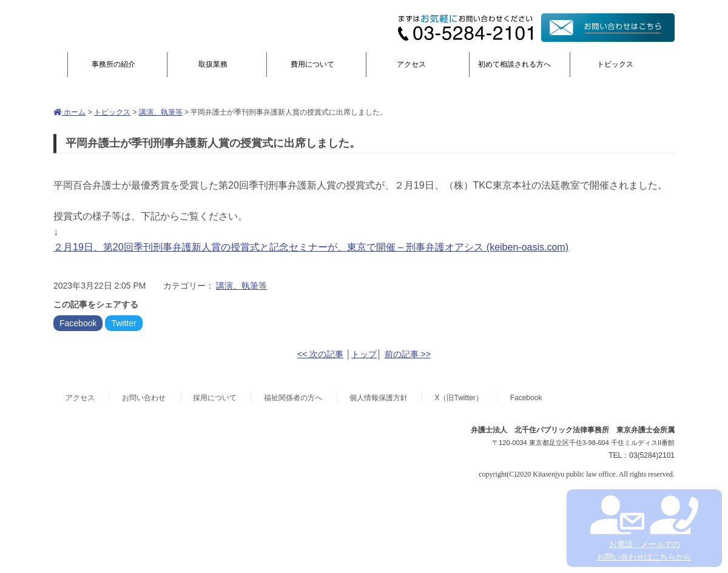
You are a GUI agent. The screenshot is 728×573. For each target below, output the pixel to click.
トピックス (615, 64)
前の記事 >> (408, 354)
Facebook (78, 323)
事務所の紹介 (113, 64)
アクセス (411, 64)
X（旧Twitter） (458, 398)
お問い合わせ (144, 398)
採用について (215, 398)
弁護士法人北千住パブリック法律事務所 (171, 26)
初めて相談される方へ (514, 64)
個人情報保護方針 (379, 398)
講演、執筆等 (161, 112)
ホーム (69, 112)
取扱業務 (213, 64)
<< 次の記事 (320, 354)
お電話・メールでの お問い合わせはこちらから (644, 528)
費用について (312, 64)
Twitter (123, 323)
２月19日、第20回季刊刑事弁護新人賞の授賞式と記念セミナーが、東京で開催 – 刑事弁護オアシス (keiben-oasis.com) (311, 247)
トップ (364, 354)
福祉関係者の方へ (293, 398)
